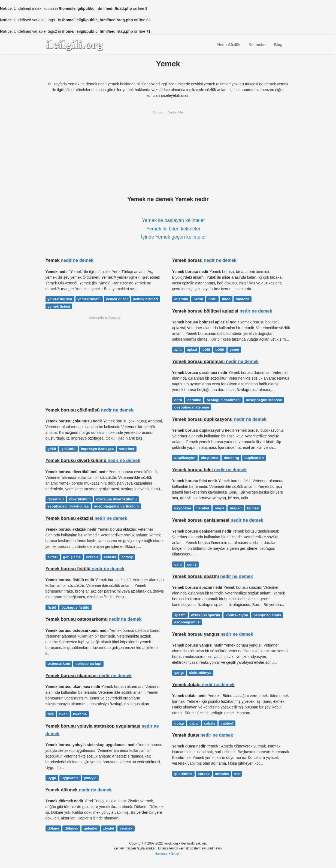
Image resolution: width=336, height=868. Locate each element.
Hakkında (161, 854)
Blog (278, 45)
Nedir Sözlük (229, 45)
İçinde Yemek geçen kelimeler (173, 237)
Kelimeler (257, 45)
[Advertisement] (168, 153)
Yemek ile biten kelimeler (173, 229)
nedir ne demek (77, 260)
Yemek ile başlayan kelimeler (173, 220)
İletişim (176, 854)
